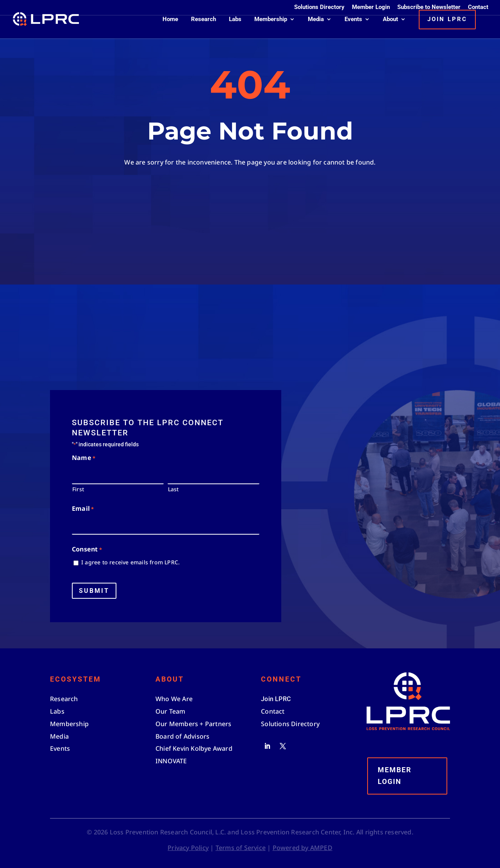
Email (83, 509)
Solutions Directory (319, 7)
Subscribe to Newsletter (429, 7)
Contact (478, 7)
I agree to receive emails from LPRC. (130, 562)
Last (173, 489)
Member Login (371, 7)
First (78, 489)
